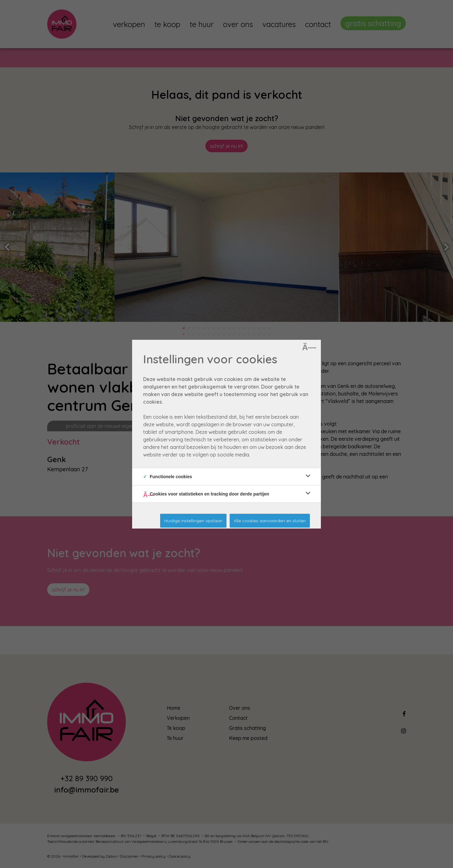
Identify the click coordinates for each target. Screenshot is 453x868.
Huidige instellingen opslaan (193, 521)
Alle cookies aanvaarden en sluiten (270, 521)
